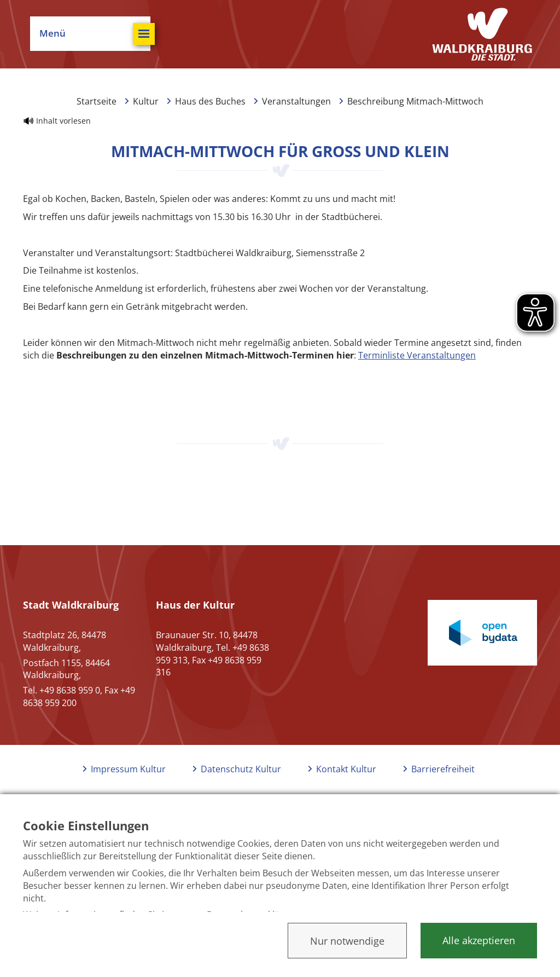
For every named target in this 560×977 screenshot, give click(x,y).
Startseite (97, 101)
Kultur (146, 101)
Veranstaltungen (296, 101)
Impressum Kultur (128, 769)
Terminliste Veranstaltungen (417, 355)
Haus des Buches (210, 101)
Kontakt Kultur (346, 769)
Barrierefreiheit (443, 769)
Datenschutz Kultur (241, 769)
